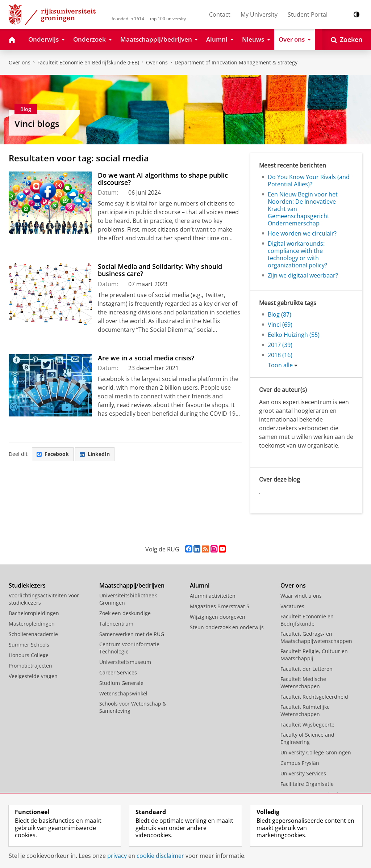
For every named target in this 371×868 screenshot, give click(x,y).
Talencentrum (116, 624)
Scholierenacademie (33, 634)
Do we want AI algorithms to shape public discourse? (163, 179)
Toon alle (280, 365)
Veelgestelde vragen (33, 676)
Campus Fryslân (300, 763)
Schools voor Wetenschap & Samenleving (133, 707)
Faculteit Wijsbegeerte (307, 725)
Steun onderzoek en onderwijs (227, 627)
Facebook (53, 454)
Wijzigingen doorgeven (218, 617)
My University (259, 14)
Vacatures (292, 606)
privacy (117, 856)
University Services (303, 773)
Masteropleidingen (32, 624)
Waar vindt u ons (301, 596)
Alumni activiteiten (213, 596)
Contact (220, 14)
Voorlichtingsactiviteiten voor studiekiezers (44, 599)
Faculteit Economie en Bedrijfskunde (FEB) (88, 62)
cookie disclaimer (160, 856)
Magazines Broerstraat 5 (220, 606)
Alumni (200, 585)
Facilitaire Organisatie (307, 784)
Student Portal (308, 14)
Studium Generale (121, 683)
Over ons (20, 62)
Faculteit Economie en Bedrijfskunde (307, 620)
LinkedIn (95, 454)
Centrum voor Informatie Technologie (129, 648)
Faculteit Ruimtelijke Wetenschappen (305, 710)
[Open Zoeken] (347, 40)
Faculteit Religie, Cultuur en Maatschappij (314, 655)
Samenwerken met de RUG (132, 634)
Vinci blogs (37, 124)
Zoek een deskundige (125, 613)
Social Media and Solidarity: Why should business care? (160, 270)
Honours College (29, 655)
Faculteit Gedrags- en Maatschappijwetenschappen (316, 637)
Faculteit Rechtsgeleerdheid (314, 697)
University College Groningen (316, 752)
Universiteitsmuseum (125, 662)
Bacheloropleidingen (34, 613)
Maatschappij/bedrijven (132, 585)
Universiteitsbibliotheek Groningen (128, 599)
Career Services (118, 672)
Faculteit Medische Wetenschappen (303, 683)
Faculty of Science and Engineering (307, 738)
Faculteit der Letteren (307, 669)
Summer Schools (29, 645)
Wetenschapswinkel (123, 693)
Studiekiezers (27, 585)
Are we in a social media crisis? (146, 358)
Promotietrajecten (30, 666)
